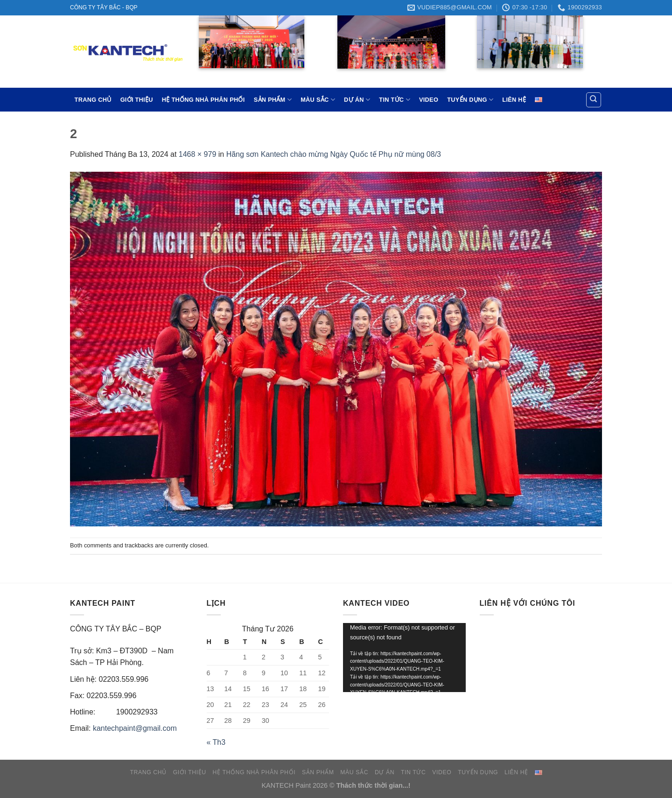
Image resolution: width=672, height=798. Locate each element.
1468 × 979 (198, 154)
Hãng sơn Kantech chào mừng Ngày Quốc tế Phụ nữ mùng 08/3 (334, 154)
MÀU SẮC (318, 100)
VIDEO (429, 100)
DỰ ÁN (357, 100)
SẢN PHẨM (273, 100)
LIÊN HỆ (514, 100)
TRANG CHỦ (93, 100)
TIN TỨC (394, 100)
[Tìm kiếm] (594, 100)
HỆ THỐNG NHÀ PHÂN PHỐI (203, 100)
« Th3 (216, 742)
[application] (404, 658)
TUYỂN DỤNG (470, 100)
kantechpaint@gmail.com (135, 728)
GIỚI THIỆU (137, 100)
